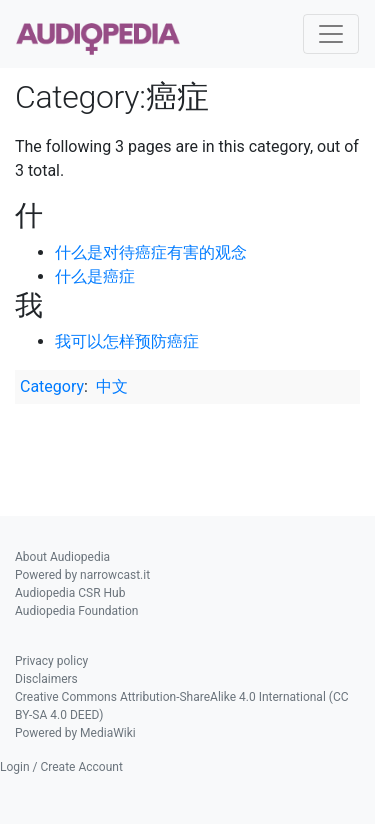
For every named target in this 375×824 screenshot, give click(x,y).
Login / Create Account (61, 767)
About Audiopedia (62, 557)
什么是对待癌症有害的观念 (151, 252)
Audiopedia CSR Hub (70, 593)
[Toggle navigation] (331, 34)
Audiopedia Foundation (76, 611)
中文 (112, 386)
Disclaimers (46, 679)
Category (52, 386)
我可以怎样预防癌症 (127, 341)
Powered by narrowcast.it (82, 575)
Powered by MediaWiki (75, 733)
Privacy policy (51, 661)
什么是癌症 (95, 276)
